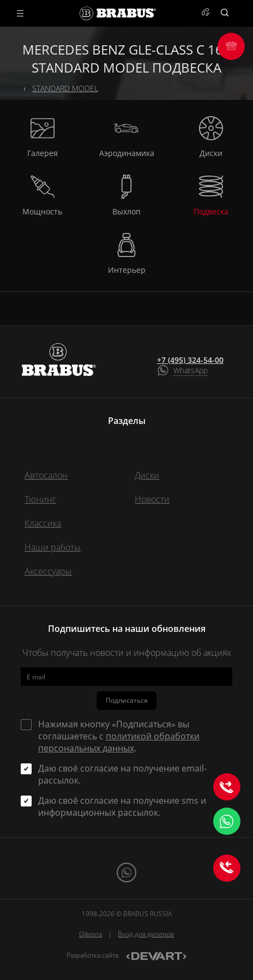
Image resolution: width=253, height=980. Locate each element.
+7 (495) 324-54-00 (190, 360)
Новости (152, 499)
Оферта (91, 934)
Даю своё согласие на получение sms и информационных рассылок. (122, 806)
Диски (147, 475)
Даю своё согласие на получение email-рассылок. (122, 774)
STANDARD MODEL (65, 88)
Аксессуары (48, 571)
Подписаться (127, 700)
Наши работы (53, 547)
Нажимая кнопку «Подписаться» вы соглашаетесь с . (119, 736)
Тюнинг (40, 499)
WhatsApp (191, 370)
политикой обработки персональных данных (119, 742)
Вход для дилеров (146, 934)
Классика (43, 523)
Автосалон (46, 475)
